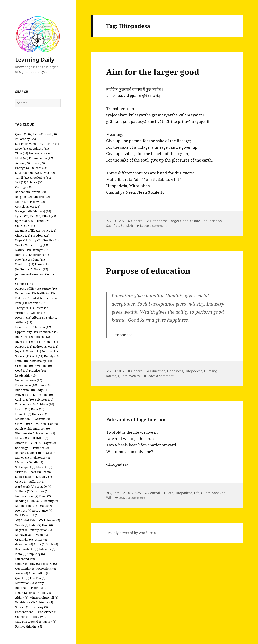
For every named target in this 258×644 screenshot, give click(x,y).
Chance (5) (22, 617)
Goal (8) (51, 453)
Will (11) (37, 356)
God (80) (51, 134)
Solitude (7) (23, 491)
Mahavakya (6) (25, 535)
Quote (195, 221)
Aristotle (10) (45, 404)
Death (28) (22, 202)
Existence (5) (44, 602)
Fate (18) (21, 260)
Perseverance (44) (41, 153)
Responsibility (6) (27, 549)
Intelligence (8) (40, 457)
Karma (111, 376)
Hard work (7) (25, 486)
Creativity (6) (24, 540)
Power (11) (34, 351)
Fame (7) (45, 496)
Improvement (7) (27, 496)
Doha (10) (38, 409)
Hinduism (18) (25, 264)
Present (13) (23, 317)
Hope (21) (22, 240)
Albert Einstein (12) (45, 317)
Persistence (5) (25, 602)
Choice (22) (23, 235)
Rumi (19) (22, 255)
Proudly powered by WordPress (131, 533)
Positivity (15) (46, 293)
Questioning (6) (25, 568)
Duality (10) (52, 356)
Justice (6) (40, 540)
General (137, 221)
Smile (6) (52, 544)
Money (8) (22, 457)
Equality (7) (44, 477)
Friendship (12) (49, 332)
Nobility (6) (45, 593)
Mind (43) (22, 158)
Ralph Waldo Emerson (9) (32, 428)
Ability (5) (22, 597)
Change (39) (23, 168)
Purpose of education (148, 271)
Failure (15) (23, 298)
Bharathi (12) (24, 337)
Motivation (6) (25, 583)
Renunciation (212, 221)
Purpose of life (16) (28, 289)
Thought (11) (51, 342)
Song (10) (44, 385)
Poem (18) (42, 264)
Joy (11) (20, 351)
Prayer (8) (49, 443)
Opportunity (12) (27, 332)
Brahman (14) (37, 303)
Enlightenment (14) (45, 298)
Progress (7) (23, 511)
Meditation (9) (25, 419)
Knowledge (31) (40, 177)
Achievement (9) (44, 433)
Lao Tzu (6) (38, 578)
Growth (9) (22, 424)
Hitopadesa (159, 221)
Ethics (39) (38, 163)
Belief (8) (35, 443)
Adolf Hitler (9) (38, 438)
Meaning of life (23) (28, 231)
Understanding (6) (28, 564)
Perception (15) (25, 293)
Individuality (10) (40, 361)
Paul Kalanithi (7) (27, 515)
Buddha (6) (23, 588)
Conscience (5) (48, 612)
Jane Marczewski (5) (29, 622)
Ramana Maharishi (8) (30, 453)
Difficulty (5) (39, 617)
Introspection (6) (41, 530)
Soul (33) (21, 173)
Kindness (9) (23, 433)
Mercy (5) (50, 622)
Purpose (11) (24, 346)
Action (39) (22, 163)
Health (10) (23, 409)
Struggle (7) (43, 486)
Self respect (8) (25, 467)
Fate (170, 493)
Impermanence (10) (29, 380)
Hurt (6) (47, 525)
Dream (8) (48, 472)
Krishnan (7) (40, 491)
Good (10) (22, 371)
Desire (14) (42, 308)
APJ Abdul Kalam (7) (29, 520)
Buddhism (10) (25, 390)
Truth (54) (53, 144)
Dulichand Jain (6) (27, 559)
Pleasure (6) (49, 564)
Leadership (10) (26, 375)
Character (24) (25, 226)
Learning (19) (39, 245)
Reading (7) (23, 501)
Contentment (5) (26, 612)
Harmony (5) (39, 607)
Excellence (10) (25, 404)
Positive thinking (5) (29, 626)
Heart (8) (35, 472)
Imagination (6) (39, 573)
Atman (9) (22, 443)
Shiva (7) (37, 501)
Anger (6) (22, 573)
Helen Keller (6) (26, 593)
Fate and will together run (136, 419)
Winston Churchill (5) (44, 597)
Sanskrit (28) (41, 197)
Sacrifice (113, 226)
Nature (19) (23, 250)
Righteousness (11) (46, 346)
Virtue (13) (22, 313)
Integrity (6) (47, 549)
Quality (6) (22, 578)
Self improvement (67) (30, 144)
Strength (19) (41, 250)
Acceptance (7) (42, 511)
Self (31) (21, 182)
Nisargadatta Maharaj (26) (33, 211)
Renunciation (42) (41, 158)
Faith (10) (21, 361)
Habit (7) (35, 525)
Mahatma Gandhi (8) (29, 462)
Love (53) (21, 149)
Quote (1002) (24, 134)
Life (197, 493)
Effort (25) (49, 216)
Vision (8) (21, 472)
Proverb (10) (24, 395)
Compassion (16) (26, 284)
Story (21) (36, 240)
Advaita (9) (43, 419)
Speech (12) (42, 337)
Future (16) (49, 289)
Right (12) (22, 342)
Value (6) (42, 535)
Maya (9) (21, 438)
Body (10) (42, 390)
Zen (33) (33, 173)
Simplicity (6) (36, 554)
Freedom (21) (40, 235)
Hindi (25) (44, 221)
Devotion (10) (43, 366)
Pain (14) (21, 303)
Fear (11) (35, 342)
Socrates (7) (44, 506)
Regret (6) (22, 530)
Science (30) (35, 182)
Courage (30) (24, 187)
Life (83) (39, 134)
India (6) (40, 544)
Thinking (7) (52, 520)
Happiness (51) (39, 149)
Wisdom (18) (36, 260)
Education (158, 371)
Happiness (175, 371)
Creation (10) (24, 366)
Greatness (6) (24, 544)
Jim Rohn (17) (24, 269)
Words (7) (22, 525)
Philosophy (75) (25, 139)
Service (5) (22, 607)
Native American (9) (44, 424)
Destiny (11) (50, 351)
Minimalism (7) (25, 506)
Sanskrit (127, 226)
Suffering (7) (37, 482)
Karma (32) (47, 173)
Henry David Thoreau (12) (33, 327)
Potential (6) (39, 588)
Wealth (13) (38, 313)
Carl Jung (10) (24, 400)
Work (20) (22, 245)
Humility (210, 371)
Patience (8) (41, 448)
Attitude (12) (24, 322)
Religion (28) (24, 197)
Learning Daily (35, 59)
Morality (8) (44, 467)
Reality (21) (51, 240)
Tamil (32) (22, 177)
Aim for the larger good (153, 72)
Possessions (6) (46, 568)
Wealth (135, 376)
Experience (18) (40, 255)
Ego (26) (36, 216)
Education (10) (43, 395)
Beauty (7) (51, 501)
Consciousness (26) (28, 206)
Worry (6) (42, 583)
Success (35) (40, 168)
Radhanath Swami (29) (31, 192)
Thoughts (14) (24, 308)
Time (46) (22, 153)
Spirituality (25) (26, 221)
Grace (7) (21, 482)
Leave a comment (153, 226)
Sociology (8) (24, 448)
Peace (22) (49, 231)
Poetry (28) (37, 202)
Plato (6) (21, 554)
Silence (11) (23, 356)
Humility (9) (23, 414)
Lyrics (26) (22, 216)
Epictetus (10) (44, 400)
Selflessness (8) (25, 477)
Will (109, 498)
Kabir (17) (41, 269)
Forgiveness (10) (26, 385)
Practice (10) (37, 371)
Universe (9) (40, 414)
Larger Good (179, 221)
